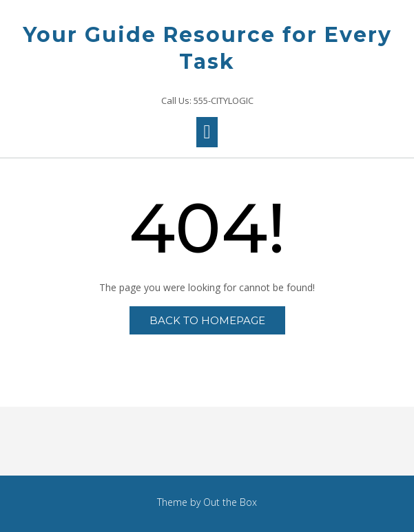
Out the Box (230, 502)
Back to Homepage (207, 320)
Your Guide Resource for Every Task (207, 48)
